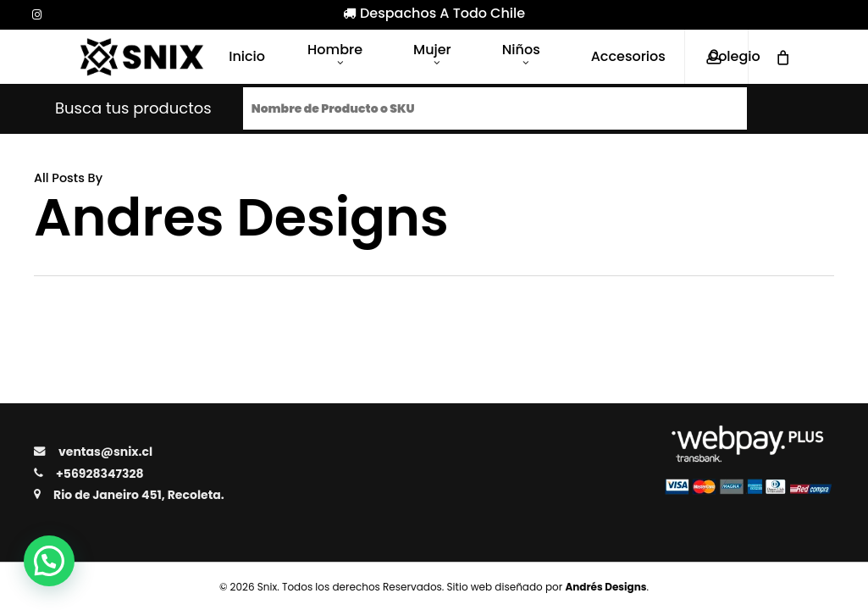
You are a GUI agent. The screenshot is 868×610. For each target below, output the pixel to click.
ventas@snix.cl (105, 452)
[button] (49, 561)
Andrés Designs (605, 587)
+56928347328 (100, 474)
